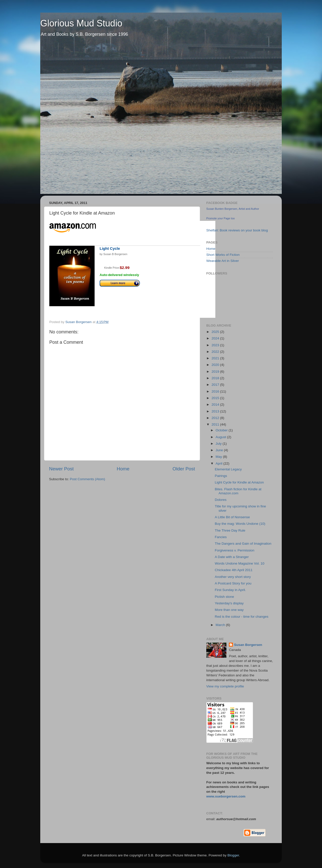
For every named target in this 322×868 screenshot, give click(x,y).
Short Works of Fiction (223, 255)
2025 (216, 332)
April (219, 463)
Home (123, 469)
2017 (216, 385)
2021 (216, 358)
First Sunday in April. (230, 590)
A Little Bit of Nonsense (232, 517)
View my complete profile (225, 686)
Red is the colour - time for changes (242, 617)
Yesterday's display (229, 603)
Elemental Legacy (228, 469)
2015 (216, 398)
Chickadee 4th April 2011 (234, 570)
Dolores (221, 500)
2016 (216, 391)
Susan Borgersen (248, 645)
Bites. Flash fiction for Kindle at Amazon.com (238, 491)
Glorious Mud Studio (81, 23)
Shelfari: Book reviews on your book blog (237, 230)
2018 (216, 378)
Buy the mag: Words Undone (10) (240, 524)
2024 (216, 338)
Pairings (221, 476)
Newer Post (61, 469)
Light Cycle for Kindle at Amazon (239, 482)
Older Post (184, 469)
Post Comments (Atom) (88, 479)
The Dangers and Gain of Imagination (243, 544)
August (221, 437)
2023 (216, 345)
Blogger (233, 855)
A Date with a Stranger (232, 557)
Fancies (221, 537)
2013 (216, 411)
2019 (216, 372)
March (221, 625)
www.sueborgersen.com (226, 796)
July (219, 444)
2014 (216, 405)
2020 (216, 365)
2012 (216, 418)
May (219, 457)
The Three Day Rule (230, 530)
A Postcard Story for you (233, 583)
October (222, 430)
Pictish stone (225, 597)
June (220, 450)
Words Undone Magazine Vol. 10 (240, 563)
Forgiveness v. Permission (235, 550)
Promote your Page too (220, 218)
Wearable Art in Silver (223, 261)
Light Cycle (110, 248)
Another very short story (233, 577)
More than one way (229, 610)
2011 (216, 424)
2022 (216, 352)
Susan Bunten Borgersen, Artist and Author (233, 209)
